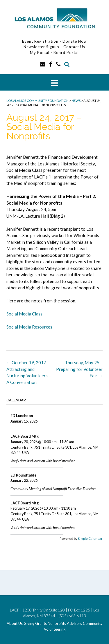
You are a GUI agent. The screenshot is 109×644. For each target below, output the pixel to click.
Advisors (74, 624)
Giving (29, 624)
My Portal (40, 53)
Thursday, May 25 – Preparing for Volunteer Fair (79, 369)
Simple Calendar (90, 539)
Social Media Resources (29, 327)
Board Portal (66, 53)
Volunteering (55, 629)
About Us (15, 624)
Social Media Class (24, 314)
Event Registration (40, 41)
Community (93, 624)
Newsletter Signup (41, 47)
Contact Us (74, 47)
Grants (41, 624)
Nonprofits (57, 624)
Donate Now (75, 41)
